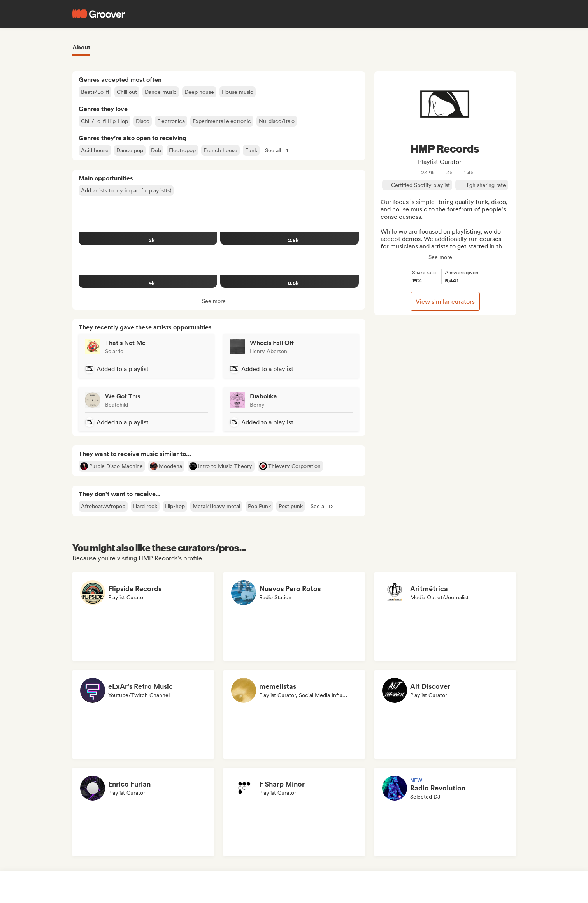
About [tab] (81, 47)
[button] (277, 150)
